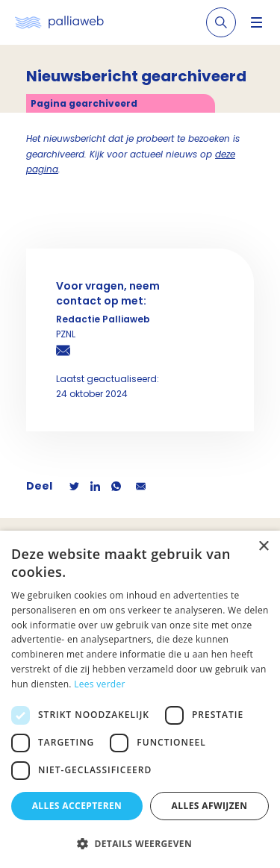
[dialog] (140, 699)
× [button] (263, 547)
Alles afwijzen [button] (210, 806)
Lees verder (100, 684)
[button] (140, 843)
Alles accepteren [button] (77, 806)
